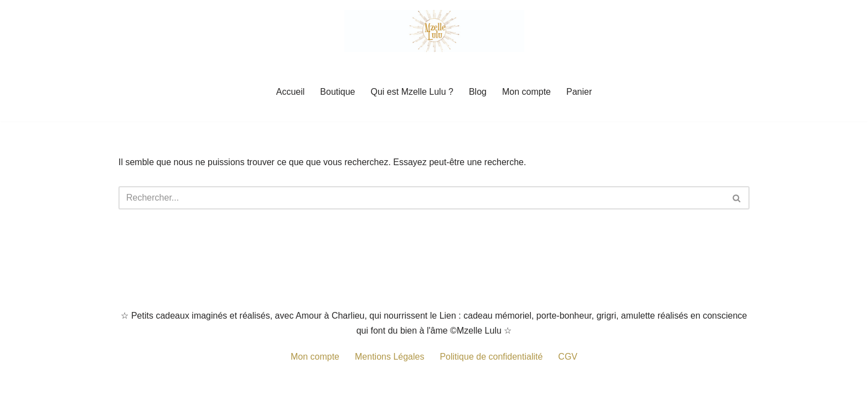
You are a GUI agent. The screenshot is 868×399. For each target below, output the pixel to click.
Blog (478, 92)
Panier (579, 92)
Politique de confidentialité (491, 357)
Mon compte (526, 92)
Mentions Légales (389, 357)
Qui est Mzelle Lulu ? (412, 92)
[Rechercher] (422, 198)
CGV (568, 357)
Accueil (291, 92)
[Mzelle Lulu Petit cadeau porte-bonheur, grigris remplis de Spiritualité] (434, 31)
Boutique (337, 92)
